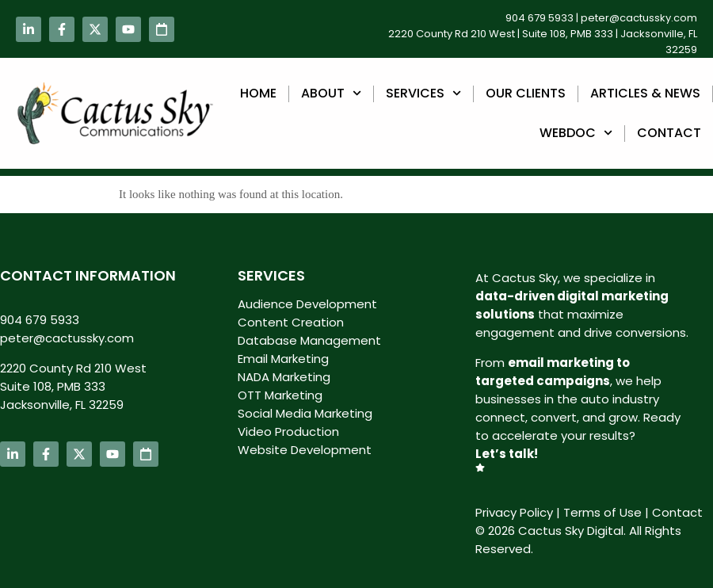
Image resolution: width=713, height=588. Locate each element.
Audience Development (307, 304)
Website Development (305, 450)
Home (258, 93)
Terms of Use (602, 512)
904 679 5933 (540, 18)
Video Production (288, 431)
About (331, 93)
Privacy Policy (514, 512)
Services (423, 93)
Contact (669, 133)
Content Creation (291, 322)
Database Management (309, 340)
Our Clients (526, 93)
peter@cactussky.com (639, 18)
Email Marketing (283, 359)
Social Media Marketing (305, 413)
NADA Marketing (284, 377)
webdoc (576, 133)
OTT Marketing (280, 395)
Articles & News (645, 93)
